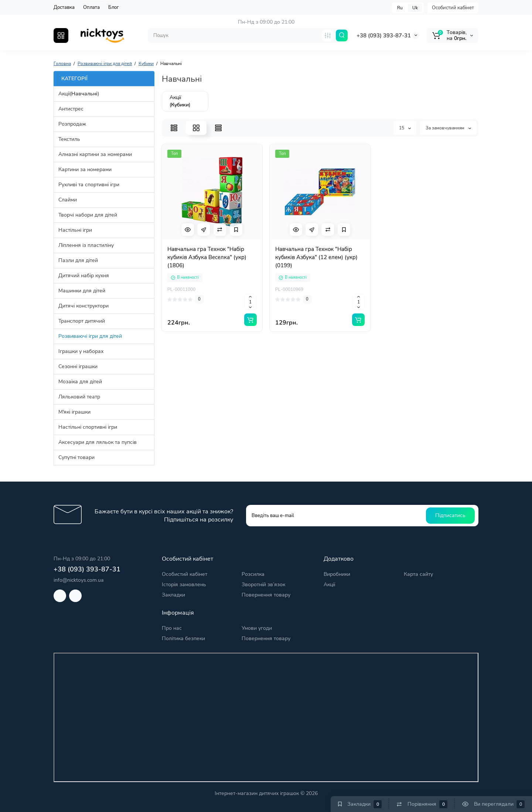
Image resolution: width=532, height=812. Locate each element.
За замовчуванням (448, 128)
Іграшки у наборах (81, 351)
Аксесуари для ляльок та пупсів (98, 442)
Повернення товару (266, 595)
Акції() (79, 94)
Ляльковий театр (79, 397)
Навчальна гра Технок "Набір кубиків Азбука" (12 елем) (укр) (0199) (316, 257)
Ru (400, 8)
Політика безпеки (183, 638)
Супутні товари (76, 457)
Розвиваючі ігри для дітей (90, 336)
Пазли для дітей (78, 260)
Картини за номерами (85, 169)
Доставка (64, 7)
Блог (114, 7)
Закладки (173, 595)
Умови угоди (257, 628)
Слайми (68, 200)
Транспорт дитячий (82, 321)
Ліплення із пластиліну (86, 245)
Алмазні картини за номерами (95, 154)
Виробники (337, 574)
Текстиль (69, 139)
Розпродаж (72, 124)
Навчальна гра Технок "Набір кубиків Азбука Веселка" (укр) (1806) (207, 257)
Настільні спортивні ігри (88, 427)
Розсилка (253, 574)
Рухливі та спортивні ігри (89, 185)
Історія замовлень (184, 585)
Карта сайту (418, 574)
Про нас (172, 628)
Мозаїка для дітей (80, 382)
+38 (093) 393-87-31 (384, 35)
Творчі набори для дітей (88, 215)
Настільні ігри (75, 230)
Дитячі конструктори (83, 306)
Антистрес (71, 109)
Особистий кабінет (453, 8)
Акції (329, 585)
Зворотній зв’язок (263, 585)
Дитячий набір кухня (84, 276)
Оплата (91, 7)
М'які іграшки (74, 412)
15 (405, 128)
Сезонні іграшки (78, 366)
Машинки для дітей (82, 291)
